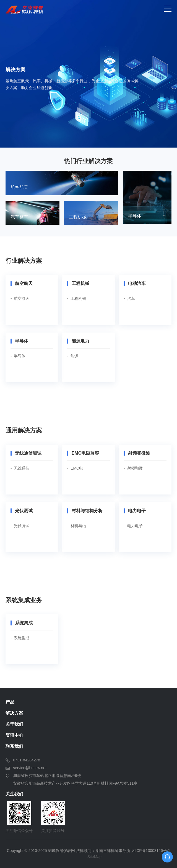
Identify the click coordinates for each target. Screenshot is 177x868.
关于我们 (14, 724)
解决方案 (14, 713)
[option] (88, 74)
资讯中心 (14, 735)
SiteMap (94, 857)
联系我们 (14, 746)
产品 (10, 702)
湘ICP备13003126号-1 (151, 851)
